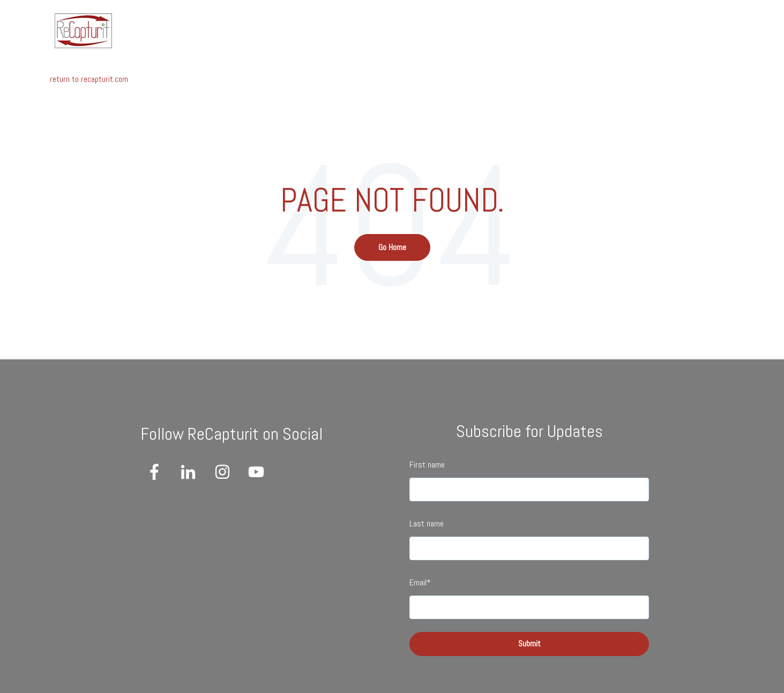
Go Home (392, 247)
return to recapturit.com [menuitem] (89, 79)
